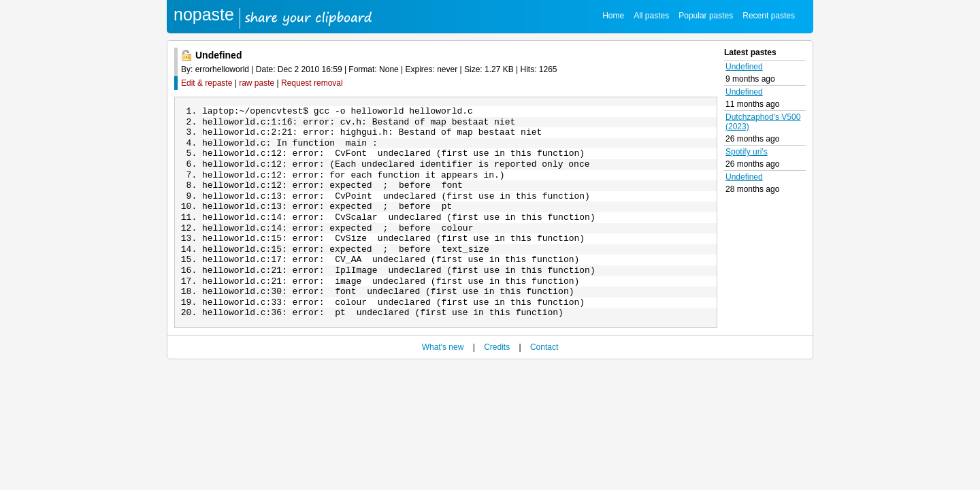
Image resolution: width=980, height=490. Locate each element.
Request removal (312, 83)
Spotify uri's (747, 152)
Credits (497, 374)
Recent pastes (769, 16)
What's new (443, 374)
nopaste (204, 14)
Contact (544, 374)
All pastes (651, 16)
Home (613, 16)
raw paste (257, 83)
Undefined (744, 67)
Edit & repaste (207, 83)
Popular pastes (706, 16)
